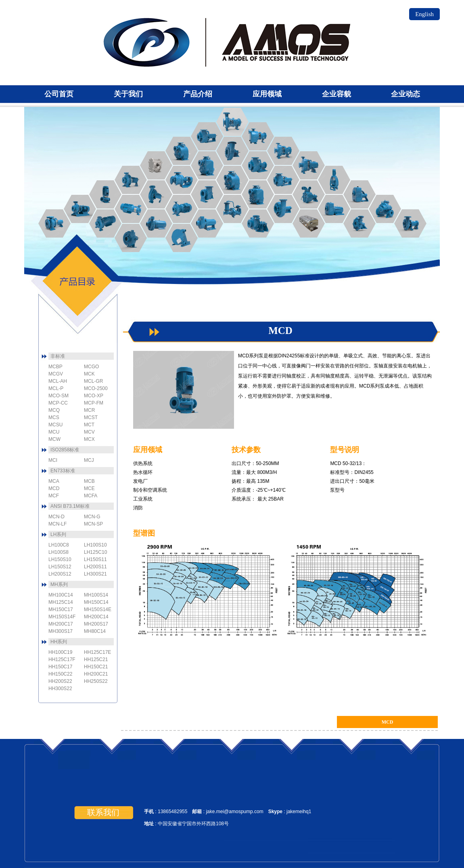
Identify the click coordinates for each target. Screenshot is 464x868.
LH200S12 (60, 574)
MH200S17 (96, 624)
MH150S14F (62, 617)
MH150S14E (98, 609)
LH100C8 (59, 545)
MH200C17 (61, 624)
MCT (182, 151)
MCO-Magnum (283, 180)
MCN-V (334, 180)
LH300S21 (95, 574)
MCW (359, 194)
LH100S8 (59, 552)
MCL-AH (258, 223)
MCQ (410, 223)
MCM (309, 223)
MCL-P (232, 209)
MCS (309, 194)
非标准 (58, 356)
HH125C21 (96, 659)
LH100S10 (95, 545)
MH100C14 (61, 595)
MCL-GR (207, 194)
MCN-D (309, 165)
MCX (385, 209)
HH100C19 (60, 652)
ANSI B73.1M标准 (70, 506)
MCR (359, 223)
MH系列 (59, 584)
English (424, 14)
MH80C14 (95, 631)
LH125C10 (95, 552)
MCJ (182, 209)
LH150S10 (60, 559)
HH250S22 (96, 681)
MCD (105, 194)
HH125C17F (62, 659)
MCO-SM (258, 165)
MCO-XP (232, 151)
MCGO (156, 165)
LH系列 (58, 534)
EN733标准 (63, 471)
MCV (334, 209)
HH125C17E (97, 652)
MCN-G (232, 122)
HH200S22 (60, 681)
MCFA (131, 209)
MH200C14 (96, 617)
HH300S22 (60, 689)
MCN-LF (283, 151)
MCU (207, 165)
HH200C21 (96, 674)
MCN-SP (258, 136)
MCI (156, 194)
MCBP (131, 238)
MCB (80, 209)
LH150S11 (95, 559)
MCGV (182, 180)
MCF (105, 223)
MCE (131, 180)
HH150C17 (60, 667)
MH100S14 (96, 595)
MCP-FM (207, 223)
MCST (232, 180)
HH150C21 (96, 667)
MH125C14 (61, 602)
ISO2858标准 (65, 450)
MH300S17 (61, 631)
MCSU (258, 194)
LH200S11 (95, 567)
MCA (54, 223)
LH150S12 (60, 567)
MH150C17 (61, 609)
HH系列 (59, 642)
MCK (182, 238)
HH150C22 (60, 674)
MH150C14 (96, 602)
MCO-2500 (207, 136)
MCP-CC (156, 223)
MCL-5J (283, 209)
